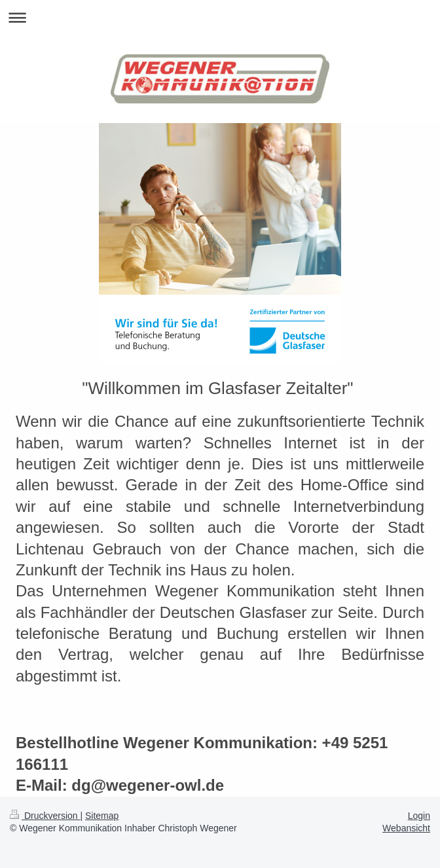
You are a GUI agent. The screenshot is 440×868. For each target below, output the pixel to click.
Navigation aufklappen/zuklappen (220, 17)
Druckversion (45, 816)
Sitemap (102, 816)
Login (419, 816)
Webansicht (406, 828)
